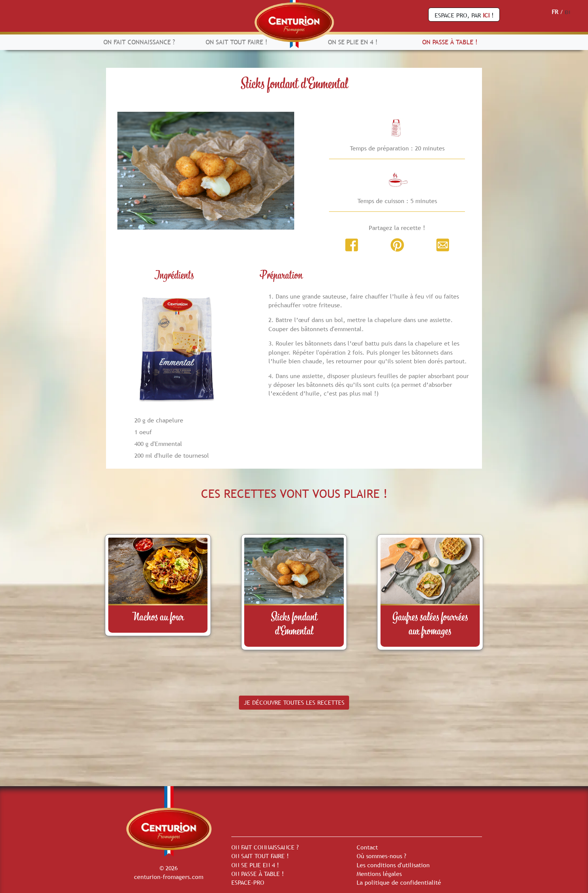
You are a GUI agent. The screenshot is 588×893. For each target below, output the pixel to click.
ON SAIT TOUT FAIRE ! (236, 42)
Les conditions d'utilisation (393, 865)
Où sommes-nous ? (381, 856)
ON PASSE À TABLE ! (450, 42)
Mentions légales (379, 874)
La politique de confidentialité (399, 882)
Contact (367, 847)
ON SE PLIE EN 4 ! (353, 42)
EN (568, 13)
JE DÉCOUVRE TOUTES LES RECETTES (294, 702)
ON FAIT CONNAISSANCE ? (139, 42)
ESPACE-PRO (248, 882)
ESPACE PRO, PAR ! (464, 15)
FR (555, 12)
